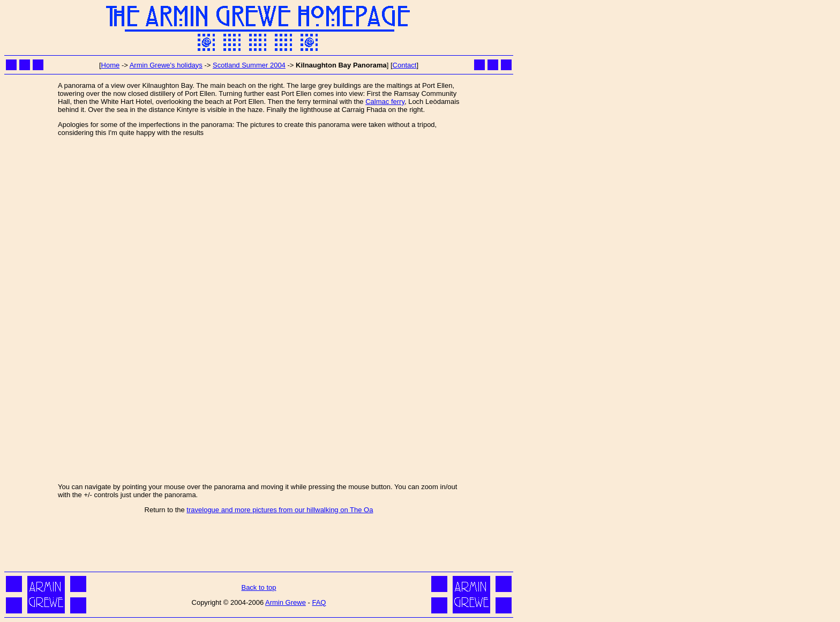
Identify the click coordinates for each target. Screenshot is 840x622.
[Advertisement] (259, 545)
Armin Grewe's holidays (166, 65)
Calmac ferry (385, 102)
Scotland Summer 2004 (249, 65)
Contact (405, 65)
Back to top (258, 587)
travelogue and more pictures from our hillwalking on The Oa (280, 510)
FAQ (319, 602)
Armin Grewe (286, 602)
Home (111, 65)
